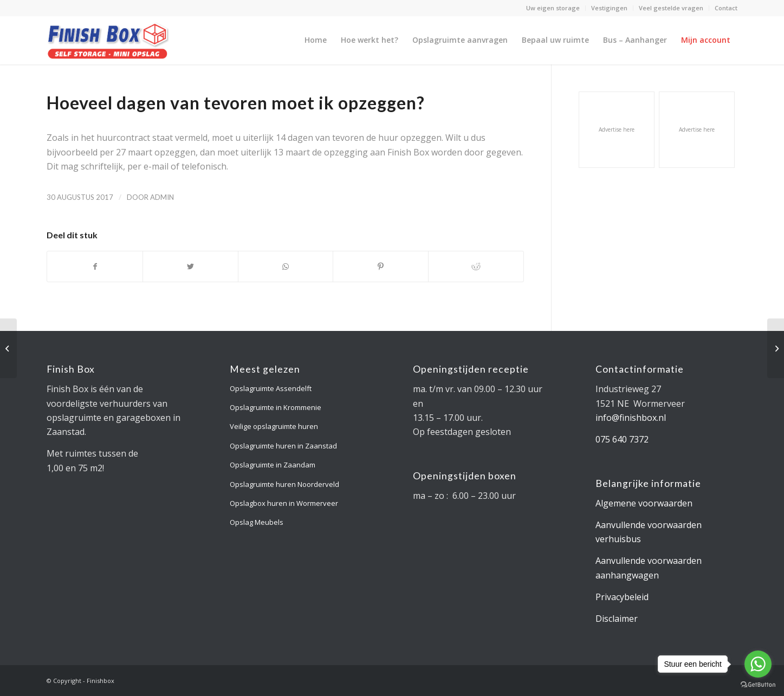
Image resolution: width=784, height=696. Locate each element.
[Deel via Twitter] (190, 266)
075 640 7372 (622, 439)
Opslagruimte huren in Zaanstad (283, 446)
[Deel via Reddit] (476, 266)
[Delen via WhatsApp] (286, 266)
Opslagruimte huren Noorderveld (284, 484)
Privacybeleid (622, 597)
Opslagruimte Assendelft (271, 388)
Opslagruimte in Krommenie (276, 407)
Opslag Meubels (257, 522)
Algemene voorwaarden (644, 503)
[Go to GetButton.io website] (758, 685)
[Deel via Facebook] (95, 266)
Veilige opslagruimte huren (274, 426)
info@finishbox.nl (631, 418)
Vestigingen (609, 8)
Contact (726, 8)
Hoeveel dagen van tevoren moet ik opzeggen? (236, 103)
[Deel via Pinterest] (381, 266)
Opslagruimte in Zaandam (273, 465)
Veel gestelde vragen (671, 8)
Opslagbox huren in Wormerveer (284, 503)
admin (162, 197)
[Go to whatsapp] (758, 664)
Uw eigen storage (553, 8)
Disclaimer (617, 619)
